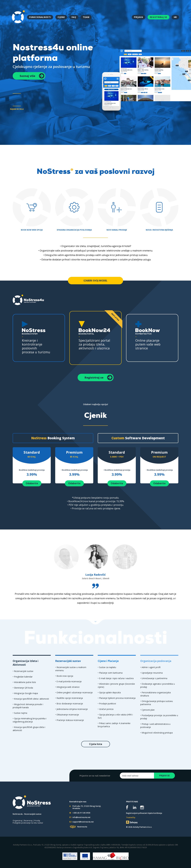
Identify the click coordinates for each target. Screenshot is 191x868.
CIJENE (61, 17)
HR (175, 17)
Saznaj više (32, 76)
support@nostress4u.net (83, 822)
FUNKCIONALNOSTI (40, 17)
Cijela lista (96, 744)
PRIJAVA (139, 17)
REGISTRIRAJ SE (158, 17)
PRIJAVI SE (164, 775)
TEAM (86, 17)
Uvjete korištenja (155, 813)
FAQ (74, 17)
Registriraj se (99, 377)
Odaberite (32, 483)
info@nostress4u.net (81, 817)
